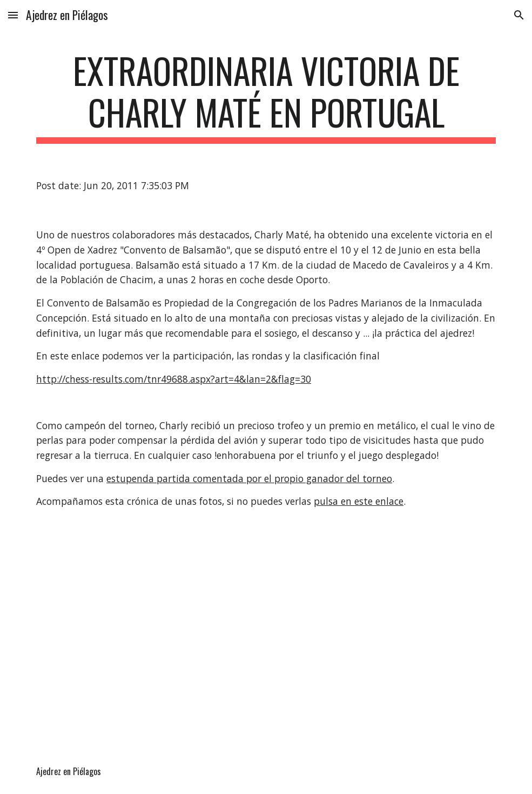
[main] (266, 97)
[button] (13, 15)
